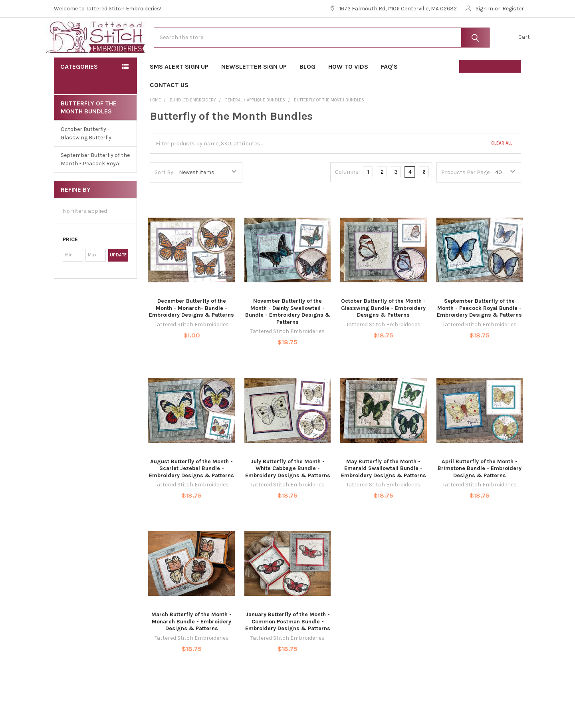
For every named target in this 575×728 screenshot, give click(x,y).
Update (118, 281)
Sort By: (165, 198)
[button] (95, 265)
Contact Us (169, 110)
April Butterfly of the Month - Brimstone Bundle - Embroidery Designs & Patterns (480, 494)
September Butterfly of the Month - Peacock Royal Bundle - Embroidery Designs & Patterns (479, 333)
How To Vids (348, 92)
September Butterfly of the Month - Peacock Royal (95, 185)
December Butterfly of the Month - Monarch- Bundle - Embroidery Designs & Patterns (191, 333)
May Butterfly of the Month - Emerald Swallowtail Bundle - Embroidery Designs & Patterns (384, 494)
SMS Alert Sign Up (179, 92)
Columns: (347, 197)
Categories (79, 92)
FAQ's (392, 92)
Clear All (502, 169)
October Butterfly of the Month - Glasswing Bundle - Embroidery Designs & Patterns (383, 333)
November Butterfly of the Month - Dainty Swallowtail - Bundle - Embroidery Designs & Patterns (288, 337)
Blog (307, 92)
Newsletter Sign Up (254, 92)
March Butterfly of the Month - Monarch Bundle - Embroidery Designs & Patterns (191, 647)
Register (513, 9)
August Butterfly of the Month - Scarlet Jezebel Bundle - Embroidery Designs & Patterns (191, 494)
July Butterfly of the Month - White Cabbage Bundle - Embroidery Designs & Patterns (288, 494)
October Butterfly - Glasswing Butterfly (86, 159)
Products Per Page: (466, 198)
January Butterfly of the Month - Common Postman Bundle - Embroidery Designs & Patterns (288, 647)
